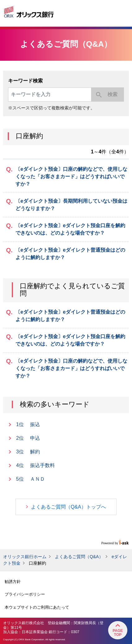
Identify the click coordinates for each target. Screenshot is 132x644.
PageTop (118, 633)
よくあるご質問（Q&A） (79, 557)
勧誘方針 (13, 582)
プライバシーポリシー (25, 594)
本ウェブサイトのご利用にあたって (37, 607)
